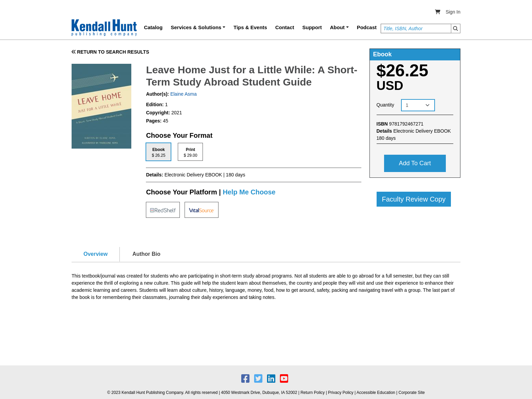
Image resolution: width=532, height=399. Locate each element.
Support (312, 27)
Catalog (153, 27)
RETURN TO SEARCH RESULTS (110, 52)
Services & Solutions (196, 27)
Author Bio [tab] (146, 254)
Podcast (367, 27)
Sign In (453, 12)
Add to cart (415, 163)
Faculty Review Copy (414, 199)
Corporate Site (412, 393)
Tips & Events (250, 27)
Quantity (385, 105)
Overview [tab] (96, 254)
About (337, 27)
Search (456, 28)
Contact (285, 27)
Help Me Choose (249, 192)
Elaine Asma (183, 94)
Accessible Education (376, 393)
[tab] (158, 152)
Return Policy (313, 393)
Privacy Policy (341, 393)
